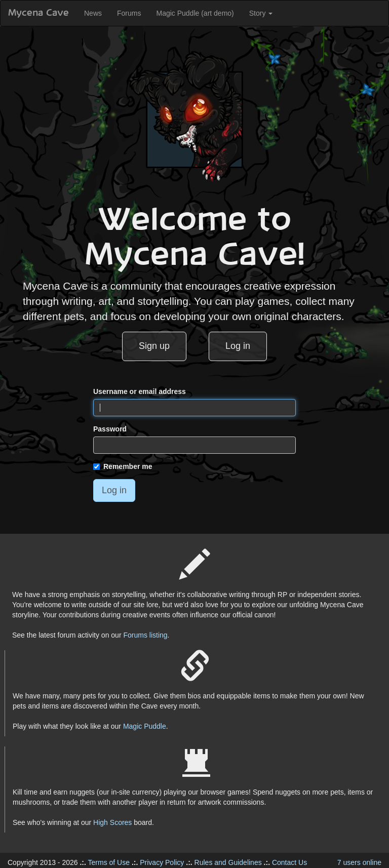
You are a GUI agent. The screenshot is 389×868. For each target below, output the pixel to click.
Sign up (154, 346)
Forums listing (145, 635)
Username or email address (140, 391)
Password (110, 429)
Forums (129, 13)
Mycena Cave (38, 13)
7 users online (359, 862)
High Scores (112, 822)
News (93, 13)
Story (261, 13)
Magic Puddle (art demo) (195, 13)
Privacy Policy (162, 862)
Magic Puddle (145, 726)
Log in (238, 346)
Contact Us (289, 862)
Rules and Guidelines (228, 862)
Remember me (123, 466)
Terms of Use (109, 862)
